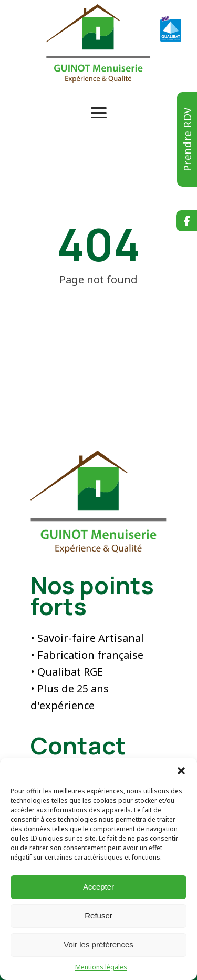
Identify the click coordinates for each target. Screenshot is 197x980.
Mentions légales (101, 967)
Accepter (98, 887)
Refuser (98, 916)
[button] (181, 771)
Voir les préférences (98, 945)
